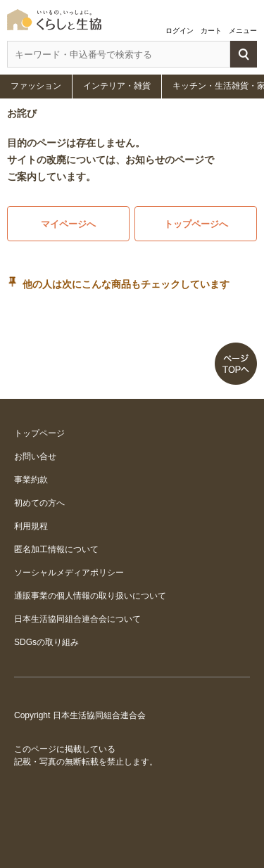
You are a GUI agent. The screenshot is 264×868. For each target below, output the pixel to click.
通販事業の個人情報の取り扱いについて (90, 596)
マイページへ (68, 224)
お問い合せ (35, 457)
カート (211, 31)
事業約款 (31, 480)
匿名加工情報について (56, 549)
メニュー (243, 31)
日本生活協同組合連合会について (77, 619)
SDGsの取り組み (46, 642)
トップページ (39, 433)
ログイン (180, 31)
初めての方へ (39, 503)
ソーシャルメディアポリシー (69, 573)
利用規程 (31, 526)
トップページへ (196, 224)
